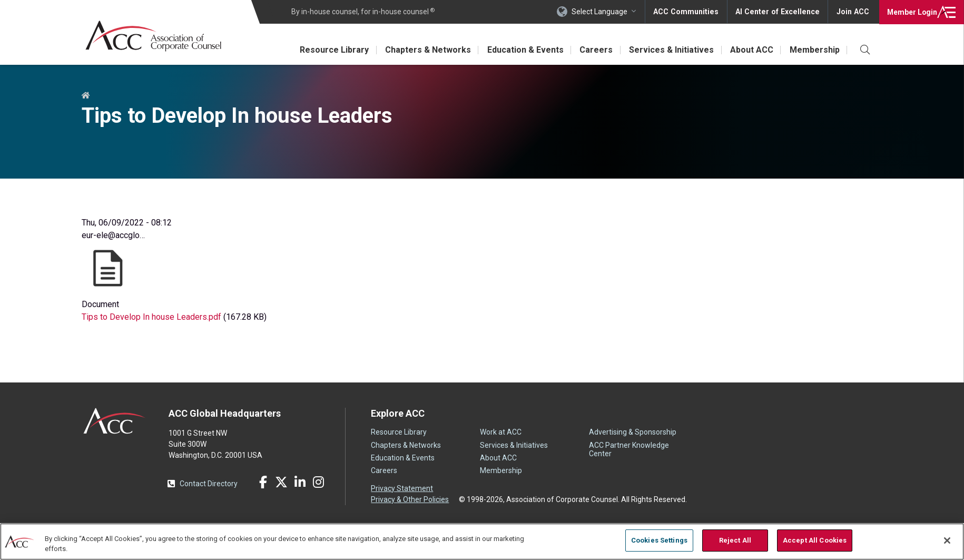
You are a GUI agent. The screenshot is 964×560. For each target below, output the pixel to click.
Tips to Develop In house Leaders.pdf (151, 317)
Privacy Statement (402, 488)
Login (911, 12)
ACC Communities (690, 12)
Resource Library (330, 50)
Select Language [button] (604, 12)
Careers (594, 50)
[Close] (947, 541)
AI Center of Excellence (779, 12)
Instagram (318, 482)
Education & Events (522, 50)
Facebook (263, 482)
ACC (115, 421)
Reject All (735, 540)
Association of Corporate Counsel (154, 36)
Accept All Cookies (815, 540)
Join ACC (853, 12)
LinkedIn (300, 482)
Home (86, 96)
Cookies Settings (659, 540)
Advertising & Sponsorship (633, 432)
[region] (482, 541)
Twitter (281, 482)
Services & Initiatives (670, 50)
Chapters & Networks (424, 50)
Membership (814, 50)
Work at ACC (501, 432)
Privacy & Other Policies (410, 499)
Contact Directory (209, 484)
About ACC (751, 50)
